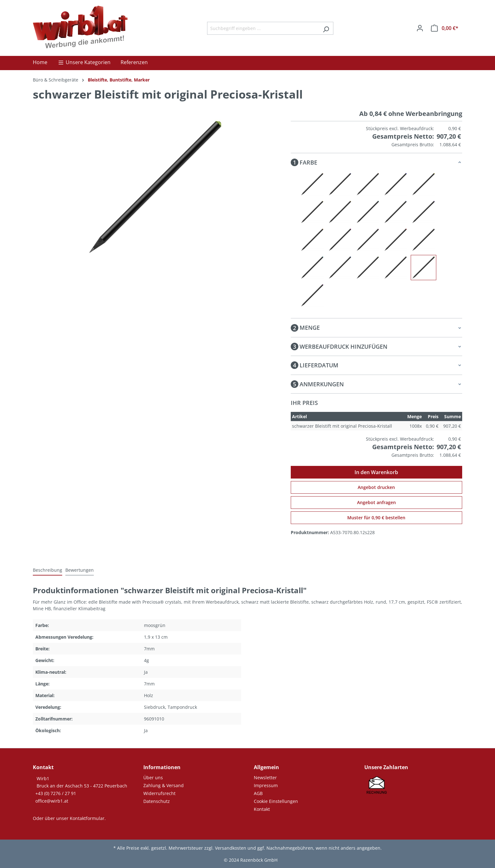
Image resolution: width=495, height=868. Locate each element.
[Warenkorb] (445, 28)
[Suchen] (326, 28)
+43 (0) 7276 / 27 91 (56, 793)
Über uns (153, 778)
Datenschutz (157, 801)
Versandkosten (231, 848)
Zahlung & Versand (164, 785)
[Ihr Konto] (420, 28)
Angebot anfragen (376, 502)
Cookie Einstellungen (276, 801)
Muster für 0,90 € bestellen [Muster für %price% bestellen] (376, 518)
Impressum (266, 785)
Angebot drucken (376, 487)
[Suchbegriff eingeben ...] (263, 28)
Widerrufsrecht (159, 793)
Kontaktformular (87, 818)
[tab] (48, 570)
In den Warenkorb (376, 472)
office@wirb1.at (52, 801)
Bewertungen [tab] (80, 570)
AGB (258, 793)
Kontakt (262, 809)
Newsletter (265, 778)
